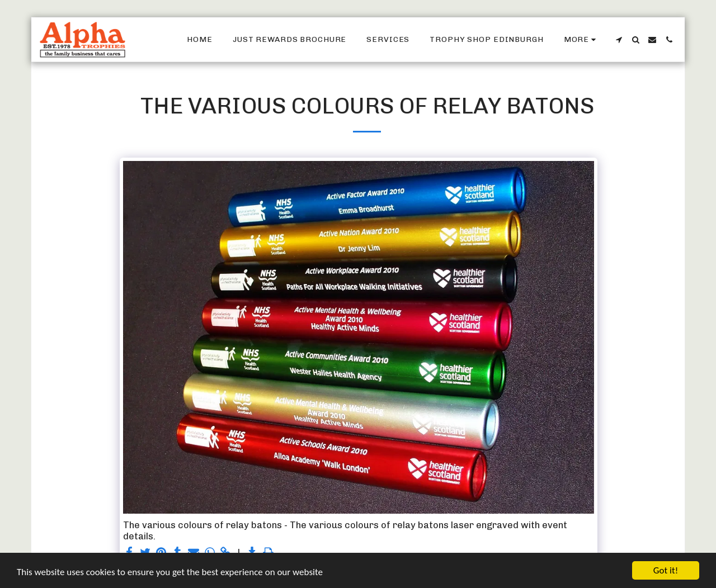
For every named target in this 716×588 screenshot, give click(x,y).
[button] (619, 40)
